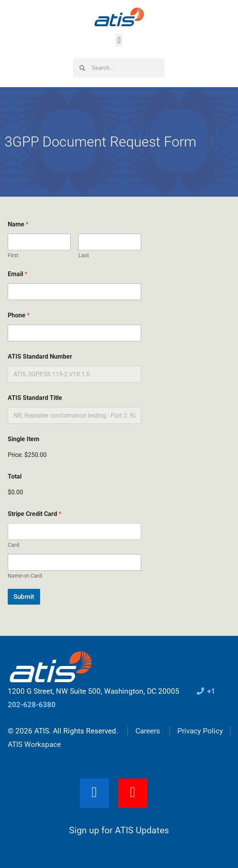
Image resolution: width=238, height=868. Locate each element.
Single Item (24, 439)
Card (14, 545)
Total (15, 476)
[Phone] (74, 333)
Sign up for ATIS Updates (119, 830)
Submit (24, 597)
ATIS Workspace (34, 744)
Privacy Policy (200, 731)
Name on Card (25, 576)
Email (18, 274)
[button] (119, 40)
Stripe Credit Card (35, 514)
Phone (19, 315)
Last (84, 255)
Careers (148, 731)
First (13, 255)
